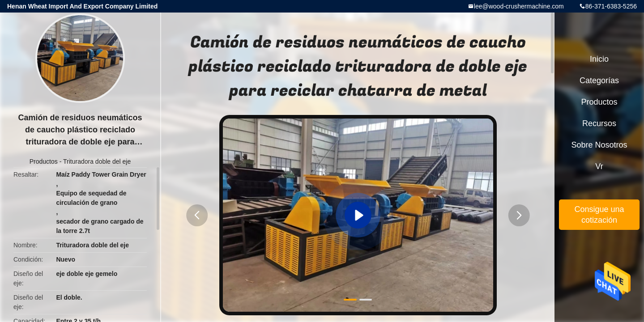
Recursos (599, 123)
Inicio (599, 59)
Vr (599, 166)
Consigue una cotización (599, 215)
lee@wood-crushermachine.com (519, 6)
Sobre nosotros (599, 145)
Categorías (599, 80)
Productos (44, 161)
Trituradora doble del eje (97, 161)
